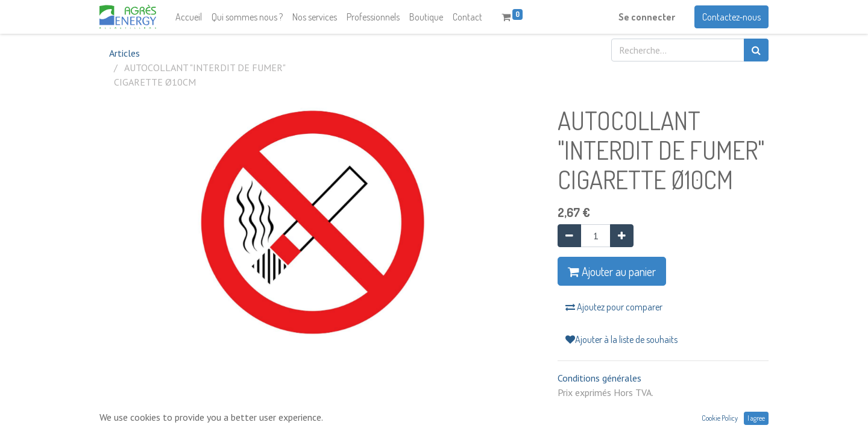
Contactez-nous (731, 17)
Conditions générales (599, 378)
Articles (124, 53)
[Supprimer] (569, 236)
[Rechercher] (756, 50)
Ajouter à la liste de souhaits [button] (621, 339)
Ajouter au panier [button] (612, 271)
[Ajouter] (622, 236)
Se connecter (647, 17)
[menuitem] (189, 17)
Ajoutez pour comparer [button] (614, 307)
